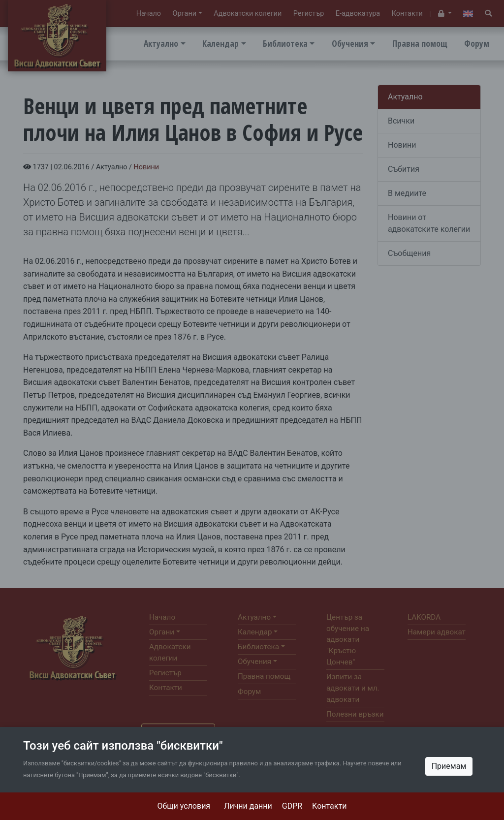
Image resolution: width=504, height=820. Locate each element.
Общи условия (184, 806)
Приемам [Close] (449, 766)
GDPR (292, 806)
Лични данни (248, 806)
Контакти (329, 806)
